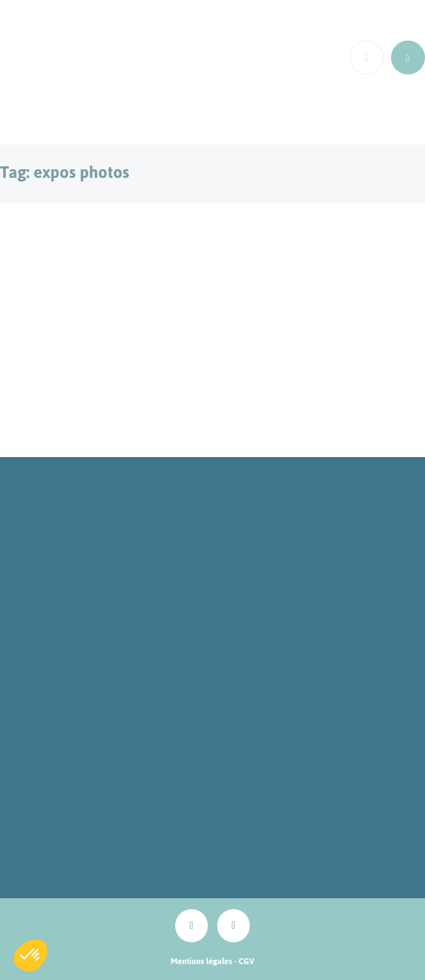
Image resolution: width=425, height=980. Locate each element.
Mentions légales (202, 961)
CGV (247, 961)
